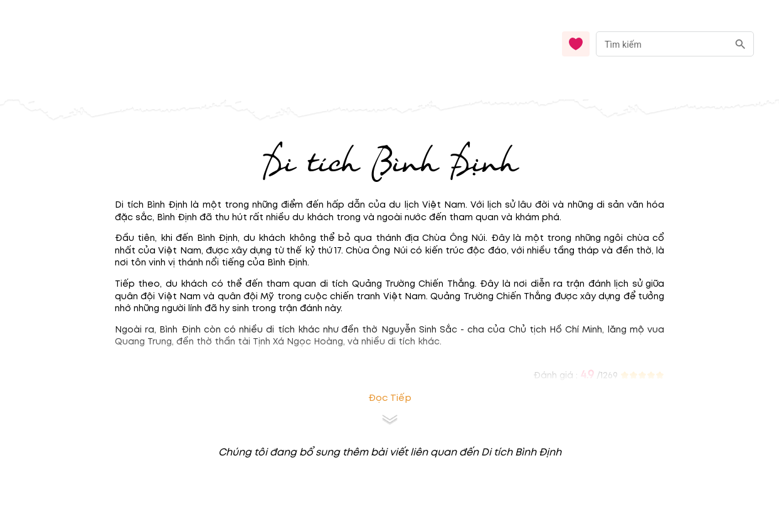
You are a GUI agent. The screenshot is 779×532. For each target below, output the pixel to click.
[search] (740, 44)
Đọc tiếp (390, 398)
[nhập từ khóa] (662, 44)
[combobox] (675, 44)
